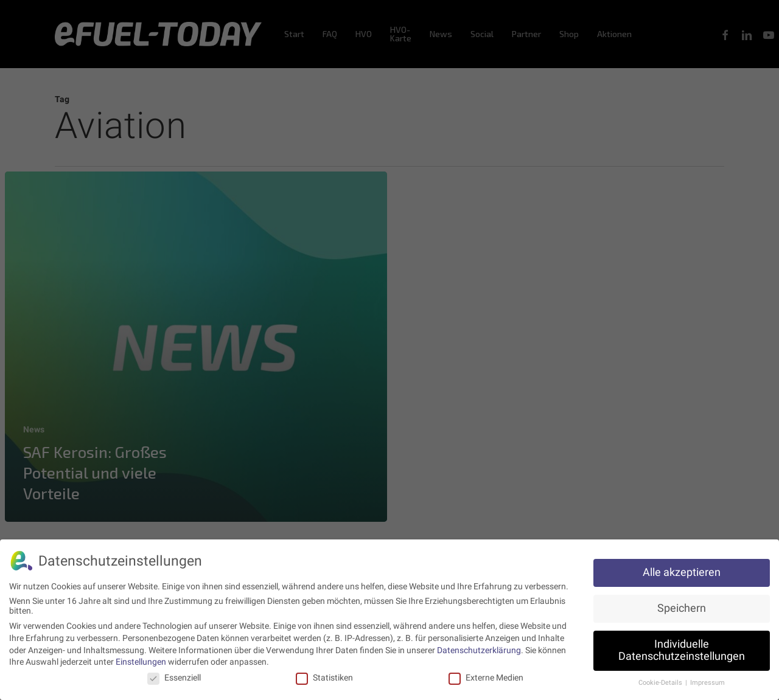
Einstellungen (141, 659)
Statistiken (324, 674)
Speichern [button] (682, 606)
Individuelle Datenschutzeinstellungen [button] (682, 648)
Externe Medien (486, 674)
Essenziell (174, 674)
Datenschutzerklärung (479, 647)
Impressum (707, 680)
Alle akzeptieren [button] (682, 570)
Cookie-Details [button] (661, 680)
